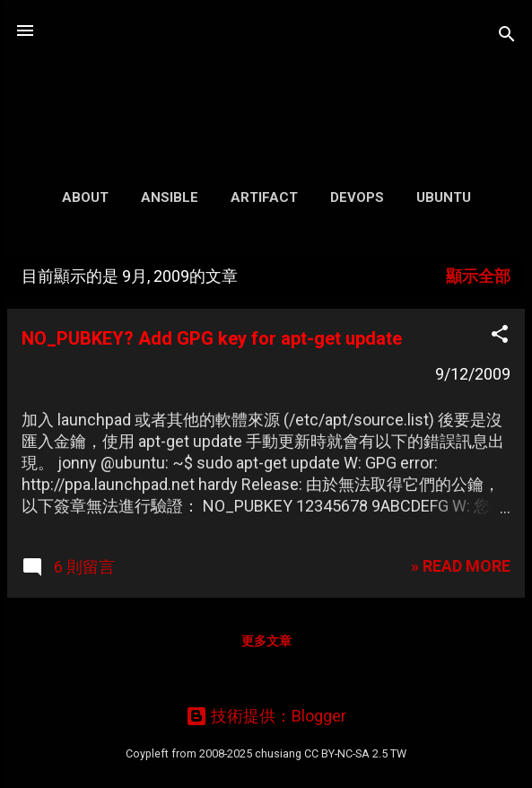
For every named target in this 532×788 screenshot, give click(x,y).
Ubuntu (444, 197)
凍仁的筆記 (266, 75)
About (85, 197)
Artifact (264, 197)
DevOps (357, 197)
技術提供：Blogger (266, 716)
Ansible (170, 197)
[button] (500, 337)
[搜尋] (507, 36)
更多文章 (266, 641)
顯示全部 (478, 276)
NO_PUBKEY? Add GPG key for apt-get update (212, 338)
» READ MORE (461, 566)
